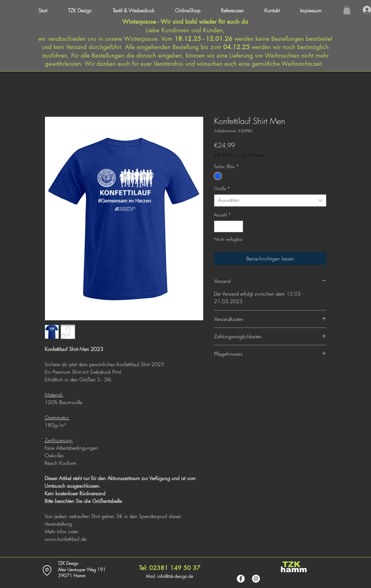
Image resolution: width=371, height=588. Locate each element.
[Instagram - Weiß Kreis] (256, 579)
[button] (316, 10)
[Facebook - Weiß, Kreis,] (241, 579)
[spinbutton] (229, 226)
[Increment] (238, 226)
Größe (222, 188)
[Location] (47, 570)
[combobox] (270, 200)
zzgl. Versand (251, 155)
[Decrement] (219, 226)
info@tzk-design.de (175, 576)
